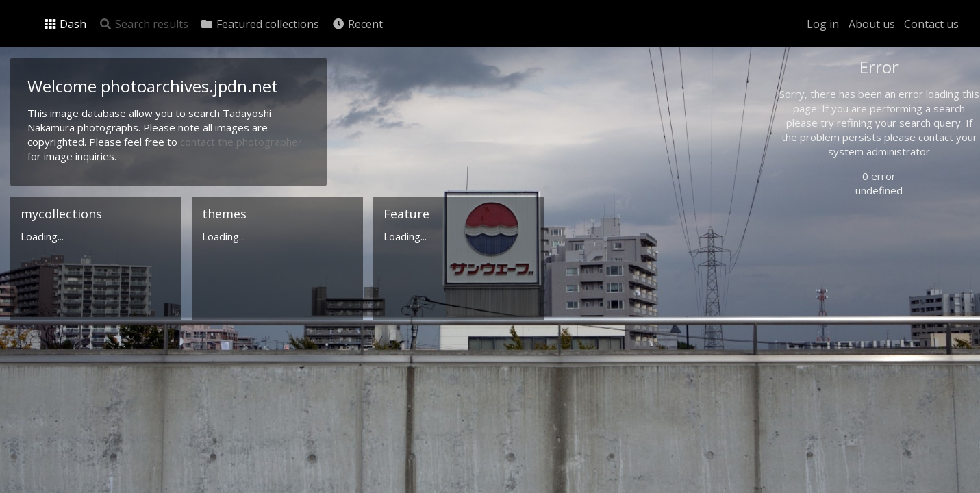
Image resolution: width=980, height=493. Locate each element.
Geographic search (845, 263)
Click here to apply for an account (866, 485)
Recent (357, 24)
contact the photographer (241, 142)
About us (872, 24)
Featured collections (260, 24)
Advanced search (842, 278)
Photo (819, 98)
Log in (823, 24)
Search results (143, 24)
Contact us (931, 24)
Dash (65, 24)
